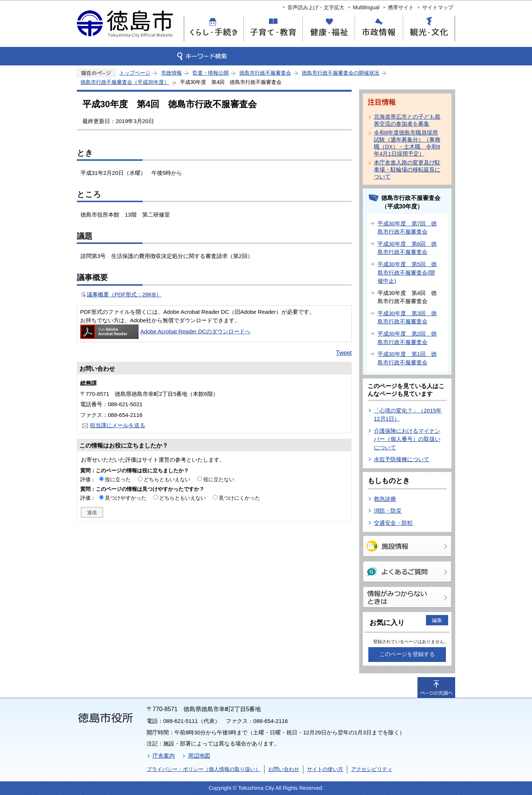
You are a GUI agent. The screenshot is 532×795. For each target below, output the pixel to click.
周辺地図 (199, 756)
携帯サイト (401, 7)
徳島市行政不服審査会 (265, 73)
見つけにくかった (239, 498)
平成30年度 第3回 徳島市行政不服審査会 (407, 317)
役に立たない (219, 479)
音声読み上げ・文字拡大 (316, 7)
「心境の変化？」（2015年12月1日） (408, 415)
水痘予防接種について (402, 459)
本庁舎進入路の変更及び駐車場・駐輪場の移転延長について (407, 169)
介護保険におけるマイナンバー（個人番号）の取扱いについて (407, 439)
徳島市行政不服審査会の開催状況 (341, 73)
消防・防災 (388, 511)
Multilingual (366, 7)
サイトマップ (438, 7)
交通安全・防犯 (393, 523)
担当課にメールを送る (117, 425)
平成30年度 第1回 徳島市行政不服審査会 (407, 358)
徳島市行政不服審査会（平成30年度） (125, 82)
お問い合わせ (284, 769)
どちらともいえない (167, 479)
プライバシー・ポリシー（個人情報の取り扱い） (204, 769)
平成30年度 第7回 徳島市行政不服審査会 (407, 228)
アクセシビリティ (372, 769)
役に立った (118, 479)
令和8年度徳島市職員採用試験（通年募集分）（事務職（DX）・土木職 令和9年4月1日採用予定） (407, 143)
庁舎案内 (164, 756)
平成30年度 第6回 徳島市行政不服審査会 (407, 248)
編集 (437, 620)
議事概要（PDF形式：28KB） (124, 294)
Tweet (344, 353)
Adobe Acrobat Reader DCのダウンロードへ (165, 331)
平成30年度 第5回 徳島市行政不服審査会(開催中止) (407, 272)
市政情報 (171, 73)
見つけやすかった (126, 498)
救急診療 (385, 499)
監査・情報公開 (211, 73)
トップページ (135, 73)
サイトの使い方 (325, 769)
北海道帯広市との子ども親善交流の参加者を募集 (407, 120)
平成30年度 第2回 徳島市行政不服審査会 (407, 338)
